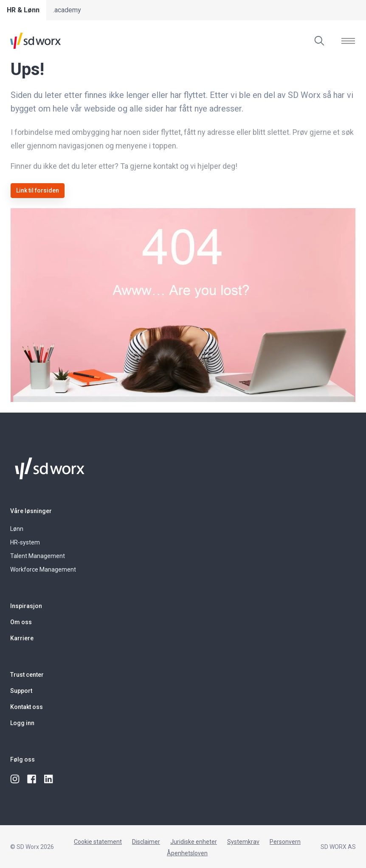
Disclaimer (146, 842)
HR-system (25, 542)
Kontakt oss (27, 707)
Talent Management (38, 556)
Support (21, 691)
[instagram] (15, 779)
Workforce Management (43, 569)
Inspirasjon (26, 606)
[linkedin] (49, 779)
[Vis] (348, 41)
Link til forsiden (38, 190)
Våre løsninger (31, 511)
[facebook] (32, 779)
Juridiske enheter (194, 842)
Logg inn (22, 723)
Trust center (27, 675)
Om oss (21, 622)
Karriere (22, 638)
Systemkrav (243, 842)
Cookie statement (98, 842)
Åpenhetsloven (187, 853)
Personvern (285, 842)
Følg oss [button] (23, 759)
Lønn (17, 529)
